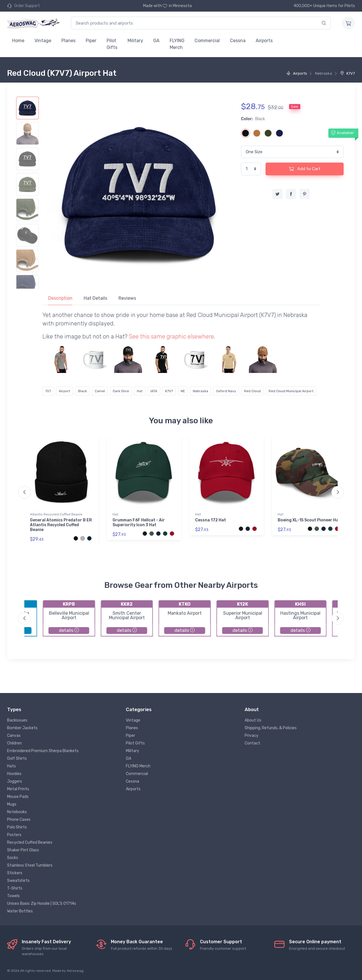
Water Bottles (20, 911)
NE (183, 391)
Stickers (15, 873)
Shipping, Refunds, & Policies (271, 728)
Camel (100, 391)
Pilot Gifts (112, 44)
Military (135, 41)
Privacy (252, 736)
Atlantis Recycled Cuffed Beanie (56, 514)
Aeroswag (75, 971)
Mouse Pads (18, 797)
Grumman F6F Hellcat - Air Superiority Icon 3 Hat (139, 523)
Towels (13, 896)
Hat (140, 391)
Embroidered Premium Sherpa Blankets (43, 751)
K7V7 (348, 73)
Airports (264, 41)
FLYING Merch (177, 44)
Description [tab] (60, 298)
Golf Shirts (17, 758)
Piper (91, 41)
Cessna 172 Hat (211, 520)
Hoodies (14, 774)
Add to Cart (305, 169)
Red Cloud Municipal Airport (291, 391)
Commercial (207, 41)
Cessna (238, 41)
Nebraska (201, 391)
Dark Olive (121, 391)
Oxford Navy (226, 391)
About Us (253, 720)
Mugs (12, 804)
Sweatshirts (18, 881)
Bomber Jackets (22, 728)
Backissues (17, 720)
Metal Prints (18, 789)
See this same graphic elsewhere (171, 336)
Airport (64, 391)
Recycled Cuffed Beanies (30, 842)
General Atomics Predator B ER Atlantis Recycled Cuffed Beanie (61, 525)
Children (14, 743)
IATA (154, 391)
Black (82, 391)
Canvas (14, 736)
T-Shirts (15, 888)
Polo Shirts (17, 827)
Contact (252, 743)
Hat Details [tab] (95, 298)
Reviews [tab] (127, 298)
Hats (11, 766)
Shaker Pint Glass (23, 850)
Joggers (15, 781)
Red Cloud (252, 391)
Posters (14, 835)
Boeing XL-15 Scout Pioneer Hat (309, 520)
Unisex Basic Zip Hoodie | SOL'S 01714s (42, 904)
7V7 (48, 391)
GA (156, 41)
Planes (68, 41)
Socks (13, 858)
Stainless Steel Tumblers (30, 865)
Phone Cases (19, 820)
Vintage (43, 41)
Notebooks (17, 812)
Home (18, 41)
